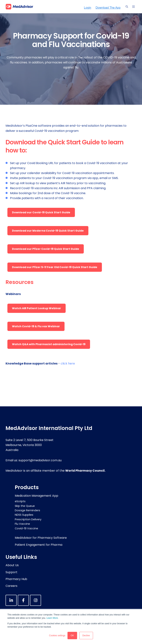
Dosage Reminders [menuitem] (27, 510)
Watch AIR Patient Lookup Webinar (37, 308)
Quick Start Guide (74, 142)
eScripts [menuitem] (20, 501)
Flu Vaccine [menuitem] (22, 524)
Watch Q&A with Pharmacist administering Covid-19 (49, 344)
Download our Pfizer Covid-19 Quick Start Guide (46, 249)
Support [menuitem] (11, 572)
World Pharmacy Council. (85, 471)
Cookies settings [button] (57, 636)
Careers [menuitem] (11, 586)
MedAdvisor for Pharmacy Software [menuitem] (41, 538)
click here (68, 363)
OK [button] (72, 636)
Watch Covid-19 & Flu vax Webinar (36, 326)
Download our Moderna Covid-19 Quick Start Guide (48, 231)
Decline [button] (86, 636)
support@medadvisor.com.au (40, 460)
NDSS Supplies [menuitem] (24, 515)
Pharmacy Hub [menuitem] (16, 579)
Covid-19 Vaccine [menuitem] (26, 528)
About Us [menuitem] (12, 565)
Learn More (52, 618)
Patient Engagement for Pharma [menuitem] (39, 545)
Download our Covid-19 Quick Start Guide (41, 212)
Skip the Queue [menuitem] (25, 506)
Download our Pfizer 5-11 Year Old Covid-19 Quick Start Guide (55, 267)
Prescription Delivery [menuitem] (28, 519)
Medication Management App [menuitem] (37, 496)
